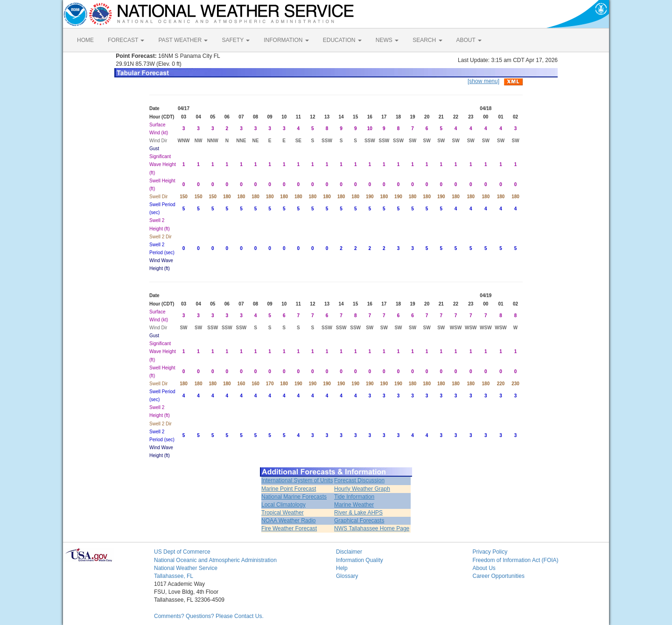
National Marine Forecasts (294, 497)
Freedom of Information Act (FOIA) (516, 560)
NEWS (387, 40)
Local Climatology (283, 505)
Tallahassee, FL (174, 576)
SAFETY (236, 40)
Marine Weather (354, 505)
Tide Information (354, 497)
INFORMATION (286, 40)
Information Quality (360, 560)
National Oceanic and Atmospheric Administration (215, 560)
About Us (484, 568)
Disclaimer (349, 552)
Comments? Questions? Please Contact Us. (209, 616)
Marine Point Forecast (289, 489)
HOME (85, 40)
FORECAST (126, 40)
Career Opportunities (499, 576)
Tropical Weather (283, 513)
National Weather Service (186, 568)
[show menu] (483, 81)
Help (342, 568)
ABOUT (469, 40)
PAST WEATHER (183, 40)
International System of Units (297, 480)
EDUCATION (342, 40)
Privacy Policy (490, 552)
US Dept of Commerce (182, 552)
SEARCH (427, 40)
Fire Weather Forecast (289, 528)
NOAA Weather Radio (289, 521)
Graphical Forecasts (359, 521)
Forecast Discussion (359, 480)
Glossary (347, 576)
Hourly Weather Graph (362, 489)
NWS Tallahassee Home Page (372, 528)
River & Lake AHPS (358, 513)
